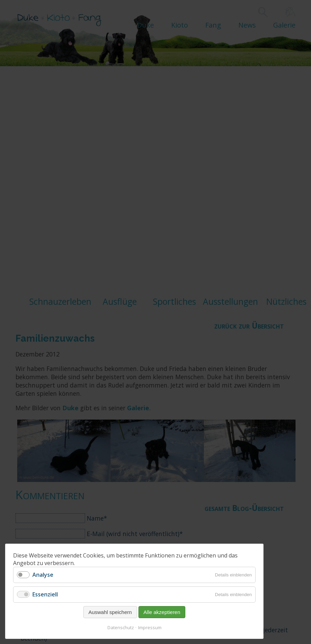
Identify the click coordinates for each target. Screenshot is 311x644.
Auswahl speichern (110, 612)
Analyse (43, 575)
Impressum (150, 627)
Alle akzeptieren (162, 612)
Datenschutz (121, 627)
